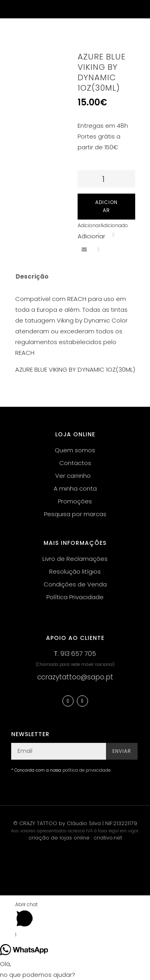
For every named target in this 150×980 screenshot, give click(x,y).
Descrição (32, 276)
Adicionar (106, 206)
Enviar (122, 751)
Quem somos (75, 450)
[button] (103, 225)
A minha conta (75, 488)
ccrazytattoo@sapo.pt (75, 677)
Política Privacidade (75, 597)
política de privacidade (86, 770)
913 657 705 (78, 654)
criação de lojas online (59, 838)
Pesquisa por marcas (75, 514)
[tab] (70, 277)
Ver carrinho (73, 476)
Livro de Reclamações (75, 559)
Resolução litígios (75, 571)
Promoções (75, 501)
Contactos (75, 463)
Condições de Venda (75, 584)
